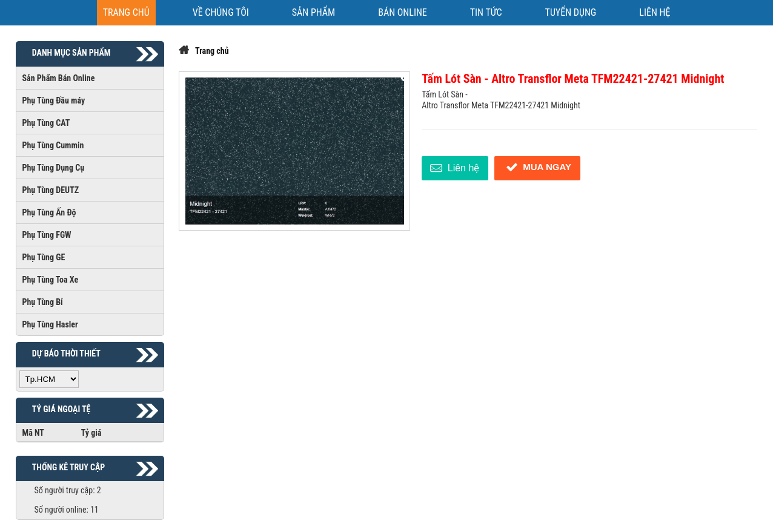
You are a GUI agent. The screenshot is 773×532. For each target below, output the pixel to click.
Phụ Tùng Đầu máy (54, 100)
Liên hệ (453, 169)
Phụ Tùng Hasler (50, 324)
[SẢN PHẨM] (314, 13)
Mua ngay (537, 167)
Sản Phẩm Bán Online (59, 78)
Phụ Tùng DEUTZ (51, 190)
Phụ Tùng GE (44, 257)
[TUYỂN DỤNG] (571, 13)
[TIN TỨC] (486, 13)
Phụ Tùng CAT (46, 123)
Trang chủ (212, 51)
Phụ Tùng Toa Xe (51, 280)
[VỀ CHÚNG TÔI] (221, 13)
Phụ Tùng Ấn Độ (49, 212)
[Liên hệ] (655, 13)
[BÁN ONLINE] (403, 13)
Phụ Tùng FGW (47, 235)
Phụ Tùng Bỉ (43, 302)
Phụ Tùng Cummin (53, 145)
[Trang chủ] (126, 13)
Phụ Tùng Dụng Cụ (54, 168)
